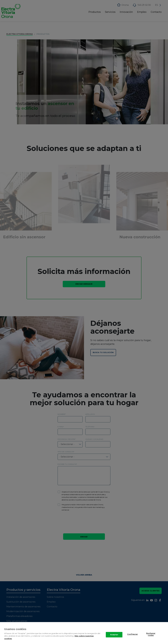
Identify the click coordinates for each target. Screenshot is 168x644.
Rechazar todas (151, 634)
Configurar (133, 634)
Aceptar (114, 635)
